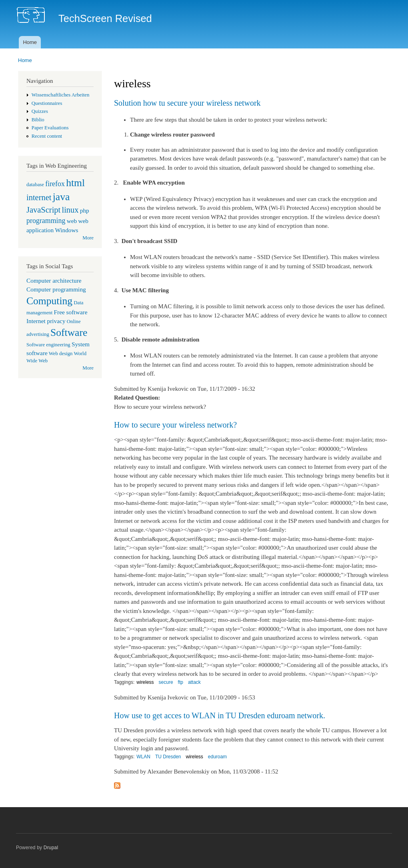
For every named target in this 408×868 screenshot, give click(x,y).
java (61, 197)
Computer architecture (54, 280)
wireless (145, 682)
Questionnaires (47, 103)
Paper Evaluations (50, 128)
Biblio (38, 120)
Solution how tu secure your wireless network (187, 103)
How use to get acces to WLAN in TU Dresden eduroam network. (220, 715)
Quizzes (40, 111)
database (35, 185)
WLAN (143, 757)
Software (69, 333)
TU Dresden (168, 757)
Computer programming (56, 289)
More (88, 238)
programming (46, 221)
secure (166, 682)
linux (70, 210)
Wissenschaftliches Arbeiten (61, 95)
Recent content (47, 136)
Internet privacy (46, 321)
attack (194, 682)
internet (39, 197)
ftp (181, 682)
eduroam (217, 757)
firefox (55, 184)
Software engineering (48, 345)
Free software (71, 312)
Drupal (51, 848)
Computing (49, 301)
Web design (61, 354)
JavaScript (43, 210)
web (72, 221)
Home (30, 42)
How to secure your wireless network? (175, 425)
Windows (66, 230)
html (75, 183)
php (85, 210)
